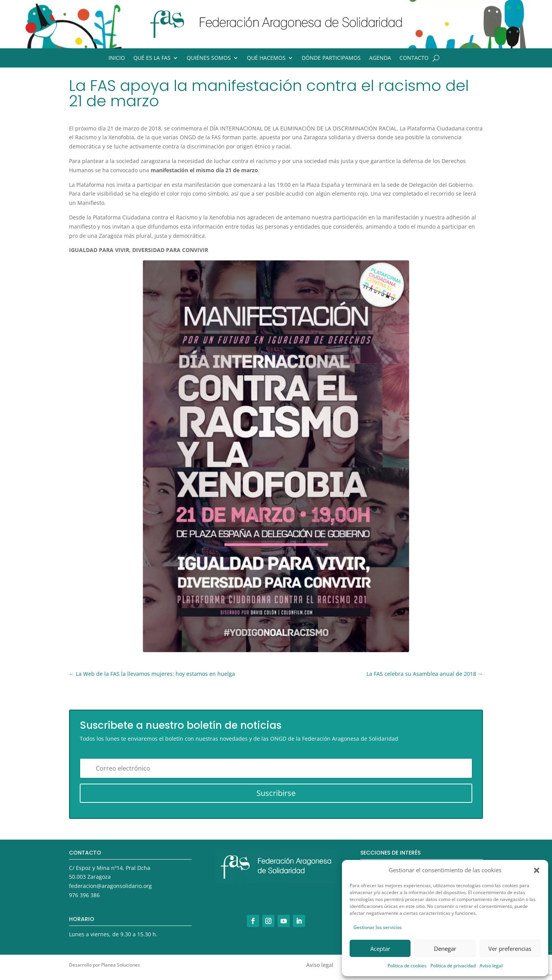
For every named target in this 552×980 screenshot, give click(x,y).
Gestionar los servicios (378, 927)
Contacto (414, 58)
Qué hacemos (266, 58)
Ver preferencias (510, 949)
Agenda (380, 58)
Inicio (117, 58)
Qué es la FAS (152, 58)
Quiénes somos (209, 58)
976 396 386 (84, 895)
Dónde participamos (331, 58)
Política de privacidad (453, 966)
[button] (537, 870)
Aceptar (380, 949)
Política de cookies (407, 966)
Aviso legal (491, 966)
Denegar (445, 949)
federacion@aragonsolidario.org (110, 886)
